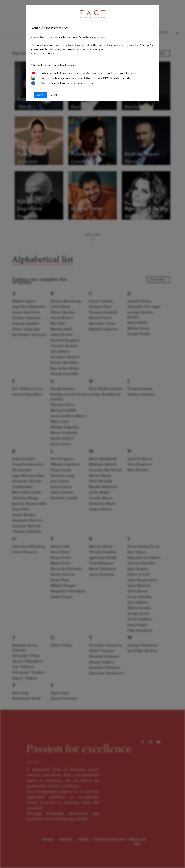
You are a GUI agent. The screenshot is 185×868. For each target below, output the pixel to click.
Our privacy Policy (43, 53)
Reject (53, 95)
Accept (40, 95)
